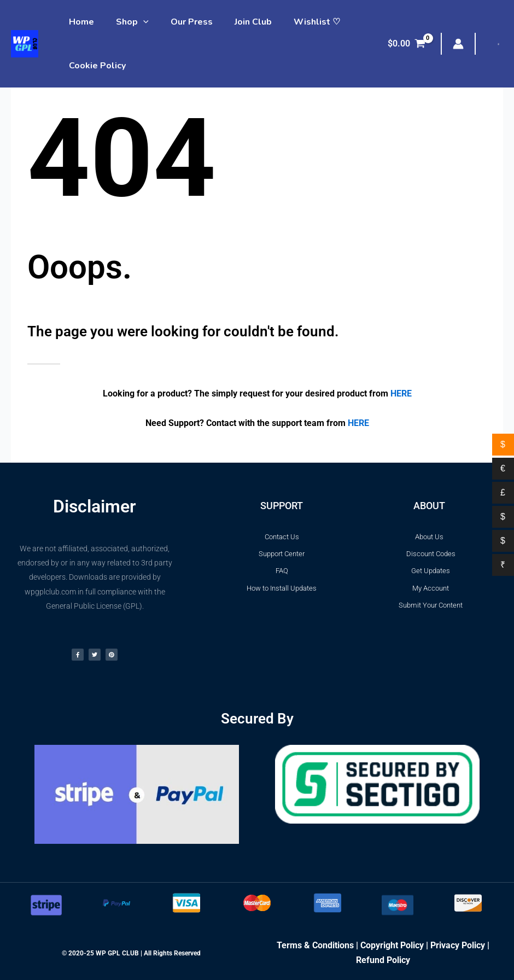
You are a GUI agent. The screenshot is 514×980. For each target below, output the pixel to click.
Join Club (238, 22)
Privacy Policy (458, 945)
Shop (126, 22)
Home (79, 22)
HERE (401, 393)
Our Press (181, 22)
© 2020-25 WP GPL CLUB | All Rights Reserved (131, 953)
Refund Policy (383, 960)
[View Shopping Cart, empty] (406, 44)
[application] (137, 22)
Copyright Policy (392, 945)
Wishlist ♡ (297, 22)
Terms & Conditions (315, 945)
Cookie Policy (95, 66)
